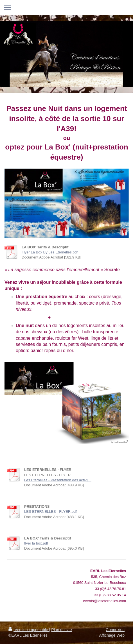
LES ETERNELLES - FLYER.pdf (50, 512)
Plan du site (61, 630)
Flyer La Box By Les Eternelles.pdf (50, 252)
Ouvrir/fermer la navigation (66, 7)
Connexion (115, 630)
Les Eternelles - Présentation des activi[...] (58, 480)
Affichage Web (112, 635)
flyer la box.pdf (36, 543)
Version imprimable (29, 630)
